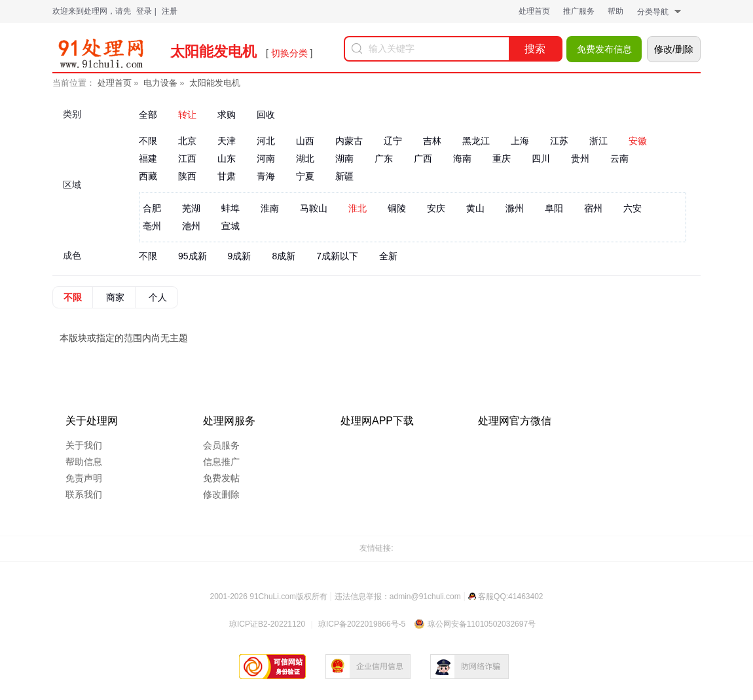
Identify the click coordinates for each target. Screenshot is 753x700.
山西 (305, 141)
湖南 (344, 158)
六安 (633, 208)
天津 (227, 141)
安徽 (638, 141)
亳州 (152, 226)
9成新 (240, 256)
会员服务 (221, 445)
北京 (187, 141)
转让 (187, 115)
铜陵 (397, 208)
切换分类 (289, 53)
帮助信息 (84, 462)
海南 (462, 158)
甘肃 (227, 176)
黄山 (475, 208)
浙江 (598, 141)
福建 (148, 158)
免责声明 (84, 478)
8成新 (284, 256)
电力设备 (160, 83)
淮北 (358, 208)
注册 (170, 11)
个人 (158, 297)
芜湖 (191, 208)
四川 (541, 158)
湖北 (305, 158)
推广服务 (579, 11)
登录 (144, 11)
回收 (266, 115)
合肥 (152, 208)
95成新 (193, 256)
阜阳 (554, 208)
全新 (388, 256)
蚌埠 (230, 208)
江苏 (559, 141)
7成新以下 (337, 256)
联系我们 (84, 494)
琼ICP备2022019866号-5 (362, 624)
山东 (227, 158)
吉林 (432, 141)
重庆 (502, 158)
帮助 (615, 11)
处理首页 (534, 11)
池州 (191, 226)
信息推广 (221, 462)
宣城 (230, 226)
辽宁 (393, 141)
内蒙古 (349, 141)
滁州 (515, 208)
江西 (187, 158)
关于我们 (84, 445)
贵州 (580, 158)
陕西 (187, 176)
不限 (148, 141)
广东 (384, 158)
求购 (227, 115)
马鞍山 (314, 208)
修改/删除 (674, 49)
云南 (619, 158)
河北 (266, 141)
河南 (266, 158)
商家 (115, 297)
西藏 (148, 176)
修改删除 (221, 494)
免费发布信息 (604, 49)
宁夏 (305, 176)
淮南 (270, 208)
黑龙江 (476, 141)
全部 (148, 115)
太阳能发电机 (215, 83)
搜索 (535, 49)
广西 (423, 158)
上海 (520, 141)
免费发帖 (221, 478)
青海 (266, 176)
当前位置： (74, 83)
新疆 (344, 176)
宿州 (593, 208)
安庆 (436, 208)
